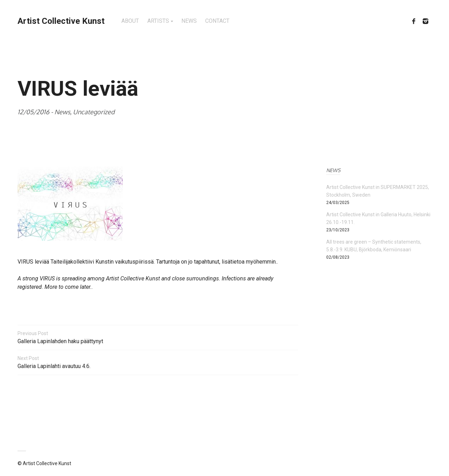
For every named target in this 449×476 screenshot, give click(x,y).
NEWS (189, 21)
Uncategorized (94, 112)
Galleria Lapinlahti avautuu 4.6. (158, 362)
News (62, 112)
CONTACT (217, 21)
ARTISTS (158, 21)
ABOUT (130, 21)
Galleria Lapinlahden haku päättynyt (158, 337)
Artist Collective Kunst (61, 21)
